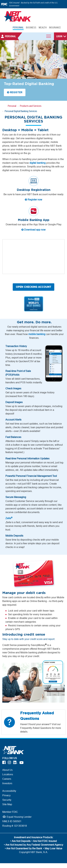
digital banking (38, 163)
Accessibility (9, 791)
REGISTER (15, 92)
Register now (33, 200)
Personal (12, 106)
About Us (7, 770)
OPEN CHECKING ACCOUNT (33, 287)
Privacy (6, 795)
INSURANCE (55, 27)
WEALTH (43, 27)
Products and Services (31, 106)
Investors (7, 783)
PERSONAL (18, 27)
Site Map (7, 804)
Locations (8, 774)
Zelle (9, 518)
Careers (7, 779)
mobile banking (37, 334)
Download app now (33, 230)
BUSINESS (31, 27)
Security (7, 800)
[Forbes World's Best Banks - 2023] (33, 304)
